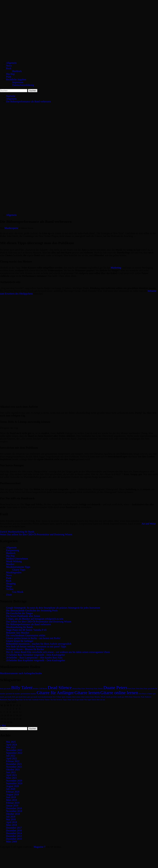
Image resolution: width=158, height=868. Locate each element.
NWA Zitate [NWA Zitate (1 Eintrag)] (129, 697)
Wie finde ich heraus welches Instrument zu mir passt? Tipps (36, 647)
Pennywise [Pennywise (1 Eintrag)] (137, 697)
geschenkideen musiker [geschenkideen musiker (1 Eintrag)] (28, 694)
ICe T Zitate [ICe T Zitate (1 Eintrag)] (57, 697)
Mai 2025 (11, 742)
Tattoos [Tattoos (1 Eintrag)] (47, 700)
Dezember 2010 (14, 839)
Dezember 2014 (14, 833)
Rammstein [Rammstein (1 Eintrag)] (4, 700)
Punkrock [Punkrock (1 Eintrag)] (148, 697)
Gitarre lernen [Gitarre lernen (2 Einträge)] (87, 693)
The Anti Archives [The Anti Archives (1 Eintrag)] (56, 700)
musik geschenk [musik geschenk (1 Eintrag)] (111, 697)
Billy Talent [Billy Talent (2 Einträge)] (22, 688)
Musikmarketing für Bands (17, 532)
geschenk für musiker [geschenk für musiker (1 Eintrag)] (13, 694)
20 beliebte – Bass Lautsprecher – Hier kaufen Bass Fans (34, 658)
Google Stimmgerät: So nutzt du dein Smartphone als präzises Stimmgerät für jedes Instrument (53, 608)
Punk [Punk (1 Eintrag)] (143, 697)
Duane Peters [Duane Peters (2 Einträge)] (115, 688)
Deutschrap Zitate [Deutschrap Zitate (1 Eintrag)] (91, 689)
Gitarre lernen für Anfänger (20, 641)
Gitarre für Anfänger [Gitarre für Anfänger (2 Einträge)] (55, 693)
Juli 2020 (11, 789)
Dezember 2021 (14, 764)
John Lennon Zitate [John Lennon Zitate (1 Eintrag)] (88, 697)
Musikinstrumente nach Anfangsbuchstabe (21, 673)
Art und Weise (149, 524)
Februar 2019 (13, 803)
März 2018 (12, 825)
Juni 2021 (11, 772)
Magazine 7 (39, 847)
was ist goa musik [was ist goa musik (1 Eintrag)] (78, 700)
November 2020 (14, 781)
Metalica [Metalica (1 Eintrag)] (97, 697)
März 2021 (12, 778)
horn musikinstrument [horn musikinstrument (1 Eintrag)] (45, 697)
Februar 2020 (13, 792)
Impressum (18, 82)
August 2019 (12, 794)
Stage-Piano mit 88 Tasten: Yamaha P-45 (26, 630)
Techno (10, 589)
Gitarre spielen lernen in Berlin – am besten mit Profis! (33, 638)
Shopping (11, 584)
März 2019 (12, 800)
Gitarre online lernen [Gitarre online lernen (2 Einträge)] (119, 693)
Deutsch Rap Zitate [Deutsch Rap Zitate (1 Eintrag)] (79, 689)
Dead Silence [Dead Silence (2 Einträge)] (60, 688)
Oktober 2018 (13, 814)
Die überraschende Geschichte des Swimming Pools (32, 611)
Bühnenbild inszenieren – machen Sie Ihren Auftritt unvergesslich (39, 644)
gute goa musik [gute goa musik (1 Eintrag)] (32, 697)
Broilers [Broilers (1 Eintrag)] (36, 689)
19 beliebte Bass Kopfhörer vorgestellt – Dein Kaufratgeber (36, 660)
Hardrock (17, 71)
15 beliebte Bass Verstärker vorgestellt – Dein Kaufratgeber (36, 655)
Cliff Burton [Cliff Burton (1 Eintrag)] (43, 689)
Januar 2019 (12, 806)
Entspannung (13, 550)
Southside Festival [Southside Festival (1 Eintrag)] (38, 700)
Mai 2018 (11, 819)
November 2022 (14, 750)
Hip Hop (10, 74)
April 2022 (12, 758)
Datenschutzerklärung (23, 85)
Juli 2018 (11, 817)
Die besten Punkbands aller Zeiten (23, 616)
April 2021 (12, 775)
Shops (9, 586)
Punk (9, 77)
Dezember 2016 (14, 831)
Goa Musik (18, 592)
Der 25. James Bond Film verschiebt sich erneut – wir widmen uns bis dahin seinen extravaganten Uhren (58, 652)
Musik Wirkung (14, 561)
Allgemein (11, 63)
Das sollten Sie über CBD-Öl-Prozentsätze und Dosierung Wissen (36, 534)
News (9, 66)
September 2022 (14, 753)
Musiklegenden (14, 572)
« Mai (3, 726)
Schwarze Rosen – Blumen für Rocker (25, 649)
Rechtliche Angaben (16, 80)
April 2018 (12, 822)
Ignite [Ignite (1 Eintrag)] (64, 697)
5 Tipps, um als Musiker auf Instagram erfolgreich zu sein (35, 619)
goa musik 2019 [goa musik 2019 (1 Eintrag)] (10, 697)
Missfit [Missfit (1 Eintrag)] (103, 697)
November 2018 (14, 811)
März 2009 (12, 842)
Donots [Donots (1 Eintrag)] (100, 689)
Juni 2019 (11, 797)
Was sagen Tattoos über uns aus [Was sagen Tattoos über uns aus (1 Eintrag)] (95, 700)
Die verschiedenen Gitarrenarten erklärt (26, 635)
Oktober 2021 (13, 770)
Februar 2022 (13, 761)
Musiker (10, 564)
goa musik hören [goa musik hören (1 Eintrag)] (21, 697)
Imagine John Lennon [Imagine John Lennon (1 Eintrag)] (73, 697)
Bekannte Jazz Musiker (18, 633)
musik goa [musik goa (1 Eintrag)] (121, 697)
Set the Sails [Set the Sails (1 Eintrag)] (28, 700)
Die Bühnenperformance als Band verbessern (29, 624)
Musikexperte (12, 228)
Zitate (9, 595)
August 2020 (12, 786)
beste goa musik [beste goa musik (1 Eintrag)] (5, 689)
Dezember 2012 (14, 836)
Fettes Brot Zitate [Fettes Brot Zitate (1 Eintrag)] (142, 689)
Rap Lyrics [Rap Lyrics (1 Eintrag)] (12, 700)
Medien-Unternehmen (17, 559)
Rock (9, 68)
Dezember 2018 (14, 808)
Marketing (116, 268)
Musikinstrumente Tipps (18, 567)
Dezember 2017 (14, 828)
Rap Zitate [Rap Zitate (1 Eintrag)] (19, 700)
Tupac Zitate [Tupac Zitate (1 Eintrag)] (67, 700)
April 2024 (12, 745)
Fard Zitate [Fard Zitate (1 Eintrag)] (132, 689)
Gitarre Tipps (19, 570)
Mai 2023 (11, 747)
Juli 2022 (11, 756)
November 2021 (14, 767)
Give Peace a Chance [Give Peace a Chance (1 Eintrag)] (146, 694)
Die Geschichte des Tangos (20, 613)
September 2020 (14, 783)
